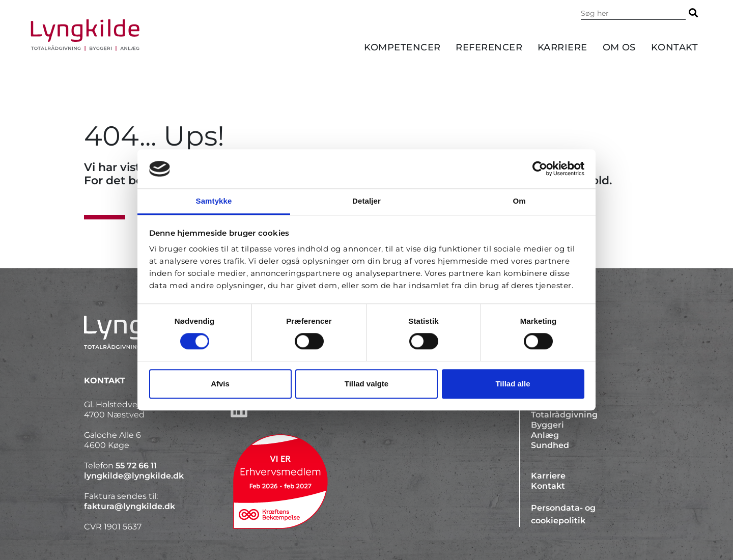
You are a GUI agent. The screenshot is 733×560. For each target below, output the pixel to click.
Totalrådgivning (564, 415)
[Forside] (85, 35)
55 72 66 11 (136, 466)
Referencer (489, 47)
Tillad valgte (366, 384)
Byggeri (547, 425)
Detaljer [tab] (366, 201)
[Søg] (693, 13)
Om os (619, 47)
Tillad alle (513, 384)
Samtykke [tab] (214, 201)
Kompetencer (402, 47)
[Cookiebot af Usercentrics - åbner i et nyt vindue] (540, 169)
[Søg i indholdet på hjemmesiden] (633, 13)
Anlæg (545, 435)
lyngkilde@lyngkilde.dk (134, 476)
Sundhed (550, 445)
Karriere (562, 47)
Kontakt (674, 47)
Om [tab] (519, 201)
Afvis (220, 384)
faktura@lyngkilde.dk (130, 506)
